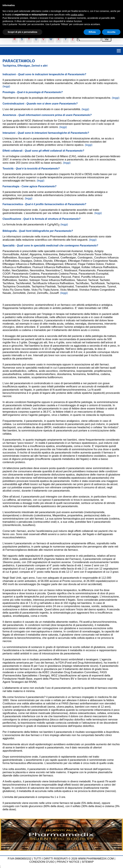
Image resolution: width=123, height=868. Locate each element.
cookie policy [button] (77, 15)
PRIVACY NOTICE (68, 862)
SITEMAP (88, 862)
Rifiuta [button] (92, 32)
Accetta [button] (111, 32)
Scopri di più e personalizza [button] (22, 32)
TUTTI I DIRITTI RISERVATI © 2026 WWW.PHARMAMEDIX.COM (74, 859)
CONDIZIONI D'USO (42, 862)
